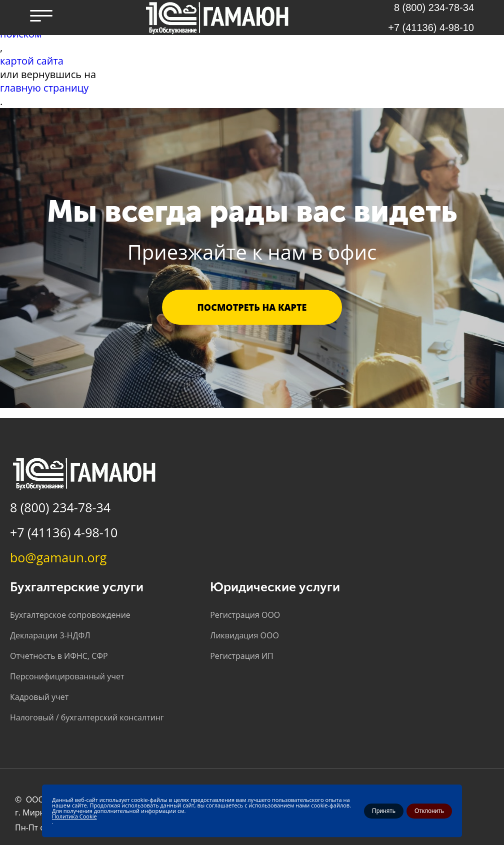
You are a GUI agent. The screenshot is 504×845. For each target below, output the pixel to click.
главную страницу (44, 88)
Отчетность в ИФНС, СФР (59, 656)
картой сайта (32, 61)
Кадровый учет (39, 697)
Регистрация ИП (242, 656)
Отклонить (429, 811)
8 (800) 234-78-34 (60, 507)
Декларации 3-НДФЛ (50, 635)
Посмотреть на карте (252, 307)
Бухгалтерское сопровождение (70, 615)
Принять (384, 811)
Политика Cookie (74, 816)
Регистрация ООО (245, 615)
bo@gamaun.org (58, 557)
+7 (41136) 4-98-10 (431, 28)
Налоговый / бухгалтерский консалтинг (87, 717)
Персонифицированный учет (67, 676)
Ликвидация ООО (244, 635)
